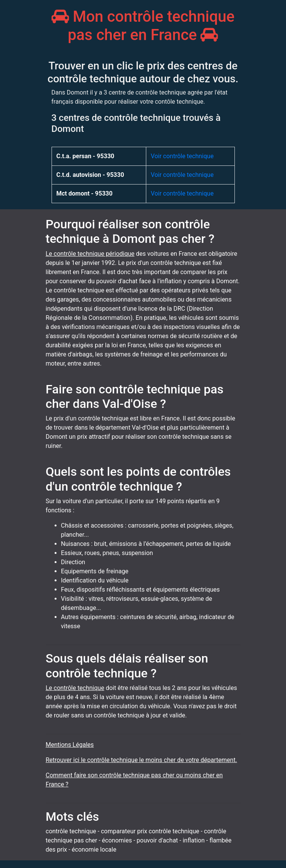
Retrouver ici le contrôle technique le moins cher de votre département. (141, 760)
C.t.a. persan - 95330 (86, 156)
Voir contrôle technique (182, 156)
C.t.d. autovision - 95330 (90, 175)
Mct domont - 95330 (85, 193)
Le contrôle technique (75, 688)
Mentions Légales (70, 745)
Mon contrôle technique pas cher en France (143, 26)
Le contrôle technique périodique (90, 254)
